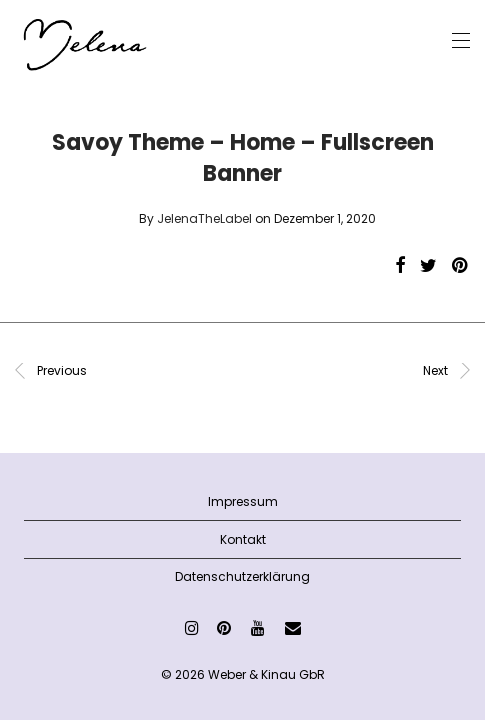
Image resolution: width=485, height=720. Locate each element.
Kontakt (243, 539)
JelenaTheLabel (204, 218)
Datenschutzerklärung (242, 576)
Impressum (243, 501)
